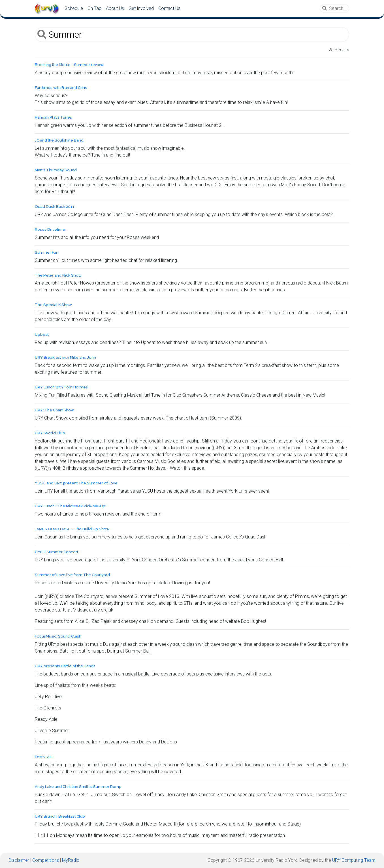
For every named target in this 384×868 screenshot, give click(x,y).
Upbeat (42, 334)
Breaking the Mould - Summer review (69, 65)
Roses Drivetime (50, 229)
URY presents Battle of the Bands (65, 666)
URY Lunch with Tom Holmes (61, 387)
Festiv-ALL (44, 757)
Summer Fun (47, 252)
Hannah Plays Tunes (53, 117)
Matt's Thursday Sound (56, 170)
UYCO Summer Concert (56, 552)
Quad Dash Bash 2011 (55, 207)
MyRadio (71, 860)
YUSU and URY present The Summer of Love (76, 483)
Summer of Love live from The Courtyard (72, 575)
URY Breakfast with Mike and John (65, 357)
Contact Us (169, 8)
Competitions (46, 860)
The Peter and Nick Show (58, 275)
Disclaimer (19, 860)
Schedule (74, 8)
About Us (115, 8)
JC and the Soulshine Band (59, 140)
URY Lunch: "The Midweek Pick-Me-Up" (71, 506)
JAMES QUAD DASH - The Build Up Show (72, 529)
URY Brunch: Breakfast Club (60, 816)
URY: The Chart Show (54, 410)
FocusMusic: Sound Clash (58, 636)
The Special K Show (53, 305)
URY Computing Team (354, 860)
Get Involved (141, 8)
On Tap (94, 8)
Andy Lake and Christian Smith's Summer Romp (78, 787)
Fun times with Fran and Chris (61, 88)
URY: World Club (50, 433)
